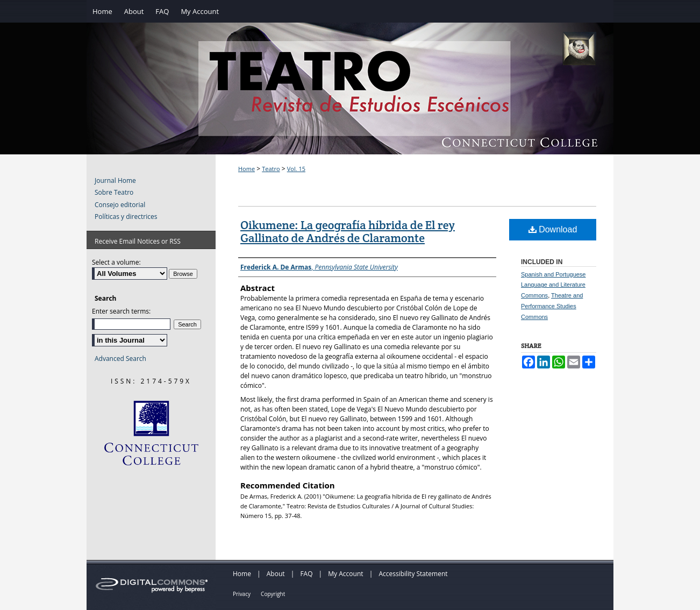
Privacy (242, 594)
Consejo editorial (120, 205)
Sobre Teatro (114, 193)
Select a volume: (116, 262)
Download (553, 229)
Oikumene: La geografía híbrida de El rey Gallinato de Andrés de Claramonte (348, 231)
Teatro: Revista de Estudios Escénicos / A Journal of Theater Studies (350, 100)
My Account (345, 574)
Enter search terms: (121, 311)
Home (247, 169)
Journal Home (115, 181)
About (276, 574)
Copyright (273, 594)
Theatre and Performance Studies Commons (552, 306)
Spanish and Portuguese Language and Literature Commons (553, 285)
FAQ (306, 574)
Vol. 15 (296, 169)
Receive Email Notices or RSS (138, 241)
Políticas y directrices (126, 217)
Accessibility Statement (413, 574)
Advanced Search (120, 359)
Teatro (271, 169)
